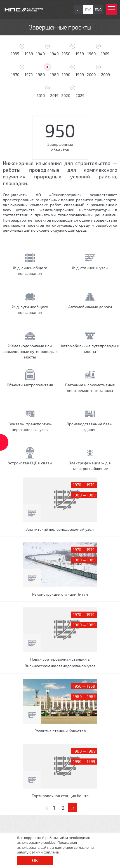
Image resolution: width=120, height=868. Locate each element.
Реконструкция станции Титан (60, 594)
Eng (98, 9)
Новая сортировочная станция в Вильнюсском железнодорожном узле (60, 662)
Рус (88, 9)
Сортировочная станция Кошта (60, 796)
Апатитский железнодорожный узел (60, 529)
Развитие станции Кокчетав (60, 731)
